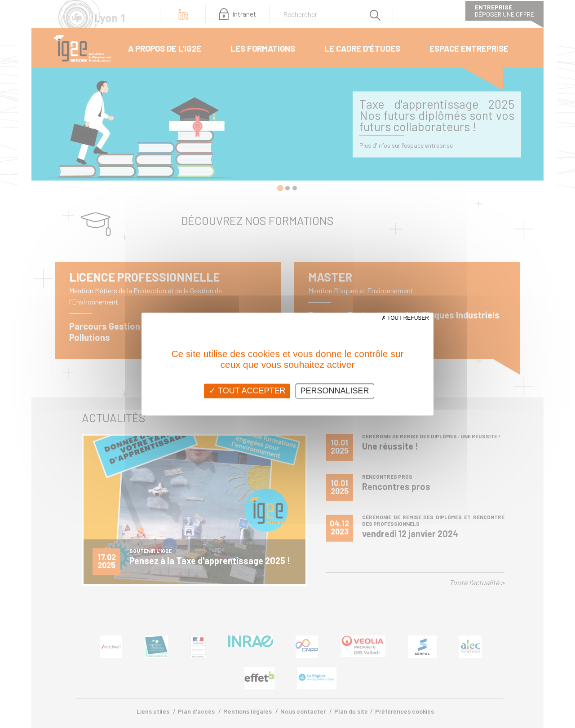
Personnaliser (335, 391)
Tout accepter (247, 391)
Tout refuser (405, 318)
